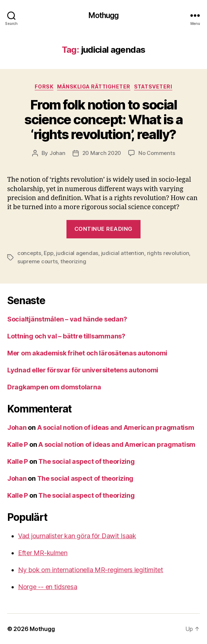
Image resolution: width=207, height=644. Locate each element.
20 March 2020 (102, 153)
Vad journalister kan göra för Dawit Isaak (77, 536)
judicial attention (123, 253)
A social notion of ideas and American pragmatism (116, 427)
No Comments (157, 153)
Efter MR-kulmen (43, 553)
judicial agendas (77, 253)
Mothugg (104, 15)
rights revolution (168, 253)
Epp (48, 253)
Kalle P (18, 444)
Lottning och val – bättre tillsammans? (66, 336)
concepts (29, 253)
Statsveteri (153, 87)
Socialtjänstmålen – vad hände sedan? (67, 319)
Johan (57, 153)
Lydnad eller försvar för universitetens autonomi (83, 370)
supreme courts (37, 261)
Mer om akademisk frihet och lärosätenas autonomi (87, 353)
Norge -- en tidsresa (48, 587)
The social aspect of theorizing (87, 461)
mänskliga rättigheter (94, 87)
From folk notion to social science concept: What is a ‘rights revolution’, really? (103, 120)
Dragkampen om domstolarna (54, 387)
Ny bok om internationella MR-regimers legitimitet (91, 570)
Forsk (44, 87)
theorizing (73, 261)
